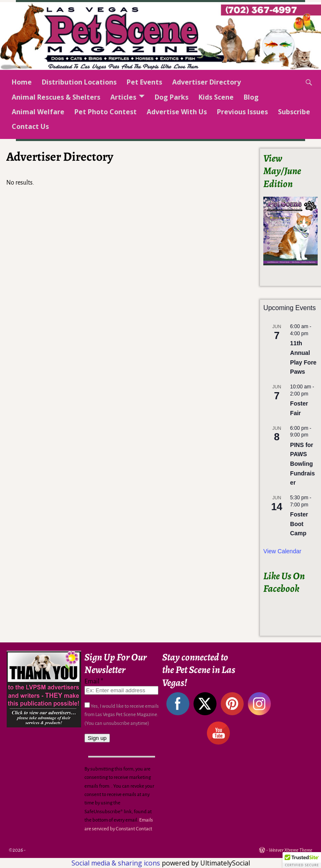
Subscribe (294, 112)
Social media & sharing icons (117, 863)
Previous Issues (242, 112)
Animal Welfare (38, 112)
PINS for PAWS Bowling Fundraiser (302, 464)
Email (94, 681)
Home (22, 82)
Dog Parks (172, 97)
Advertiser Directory (206, 82)
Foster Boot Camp (299, 524)
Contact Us (30, 126)
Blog (251, 97)
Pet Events (144, 82)
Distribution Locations (79, 82)
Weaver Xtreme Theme (290, 850)
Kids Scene (216, 97)
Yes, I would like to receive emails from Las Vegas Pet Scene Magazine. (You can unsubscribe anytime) (122, 715)
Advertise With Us (177, 112)
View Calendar (282, 551)
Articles (123, 97)
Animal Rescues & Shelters (56, 97)
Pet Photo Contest (106, 112)
